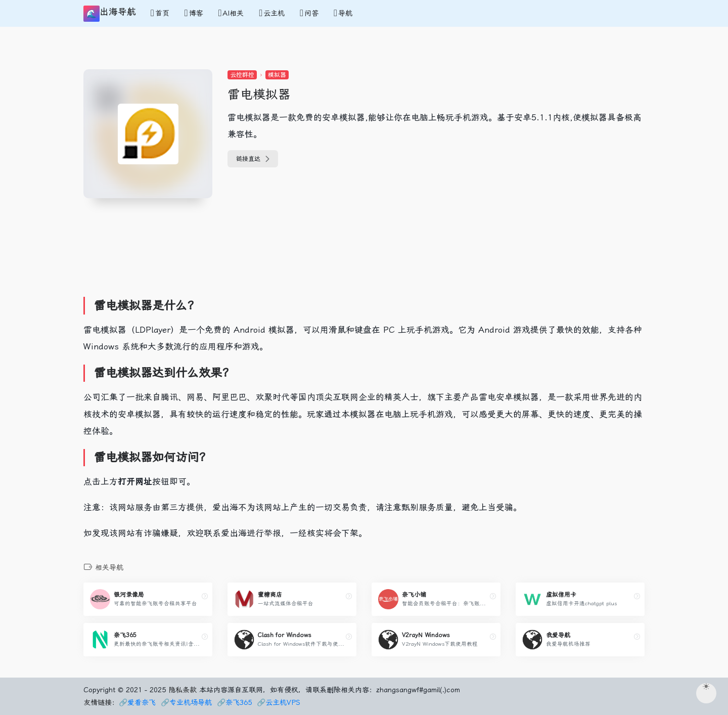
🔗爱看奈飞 (137, 702)
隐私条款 (183, 690)
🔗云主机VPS (279, 702)
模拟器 (277, 75)
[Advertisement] (270, 263)
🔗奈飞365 (234, 702)
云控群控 (242, 75)
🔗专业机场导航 (186, 702)
